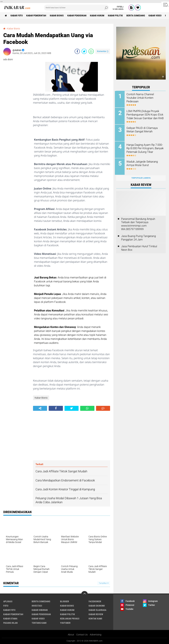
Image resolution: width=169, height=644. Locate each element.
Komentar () (103, 51)
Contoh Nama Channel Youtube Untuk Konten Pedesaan (141, 98)
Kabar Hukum (98, 16)
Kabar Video (157, 16)
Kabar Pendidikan (78, 16)
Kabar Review (96, 614)
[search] (76, 8)
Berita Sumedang (137, 16)
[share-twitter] (84, 51)
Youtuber (65, 623)
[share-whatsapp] (91, 51)
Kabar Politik (117, 16)
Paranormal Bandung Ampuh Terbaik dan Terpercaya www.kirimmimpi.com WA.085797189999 (138, 223)
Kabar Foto (17, 16)
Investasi (37, 606)
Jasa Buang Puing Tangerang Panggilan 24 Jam (138, 237)
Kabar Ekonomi (97, 606)
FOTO (6, 606)
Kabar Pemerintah (37, 16)
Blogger (65, 601)
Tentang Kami (39, 623)
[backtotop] (84, 594)
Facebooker (95, 601)
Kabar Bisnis (57, 16)
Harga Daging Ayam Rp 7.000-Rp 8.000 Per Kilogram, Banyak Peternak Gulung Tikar (145, 148)
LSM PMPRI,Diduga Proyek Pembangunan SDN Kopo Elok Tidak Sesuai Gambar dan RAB (145, 116)
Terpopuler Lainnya (141, 177)
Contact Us (82, 635)
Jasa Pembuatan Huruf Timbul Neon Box (139, 247)
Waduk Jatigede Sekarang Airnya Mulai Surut (143, 163)
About (71, 635)
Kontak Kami (95, 619)
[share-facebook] (77, 51)
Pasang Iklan (10, 623)
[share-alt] (40, 408)
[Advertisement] (72, 435)
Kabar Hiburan (40, 610)
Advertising (96, 635)
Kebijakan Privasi (70, 619)
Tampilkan (104, 583)
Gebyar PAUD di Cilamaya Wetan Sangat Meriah (143, 129)
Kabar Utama (10, 619)
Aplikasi (8, 601)
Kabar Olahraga (97, 610)
